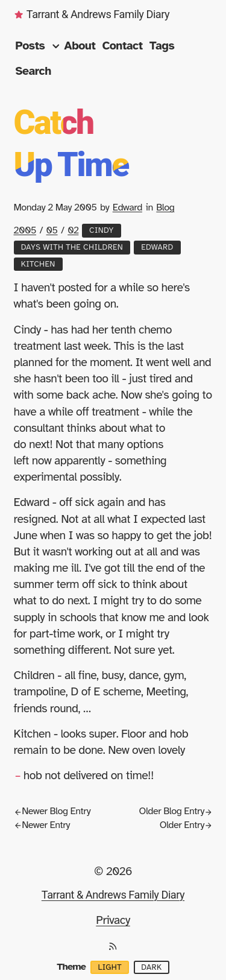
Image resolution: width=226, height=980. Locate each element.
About (80, 46)
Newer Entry (42, 825)
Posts (39, 46)
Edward (127, 207)
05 (52, 230)
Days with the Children (72, 247)
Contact (123, 46)
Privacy (113, 920)
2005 (25, 230)
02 (73, 230)
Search (33, 71)
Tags (162, 46)
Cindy (102, 230)
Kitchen (38, 264)
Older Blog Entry (176, 811)
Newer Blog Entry (52, 811)
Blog (165, 207)
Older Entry (186, 825)
